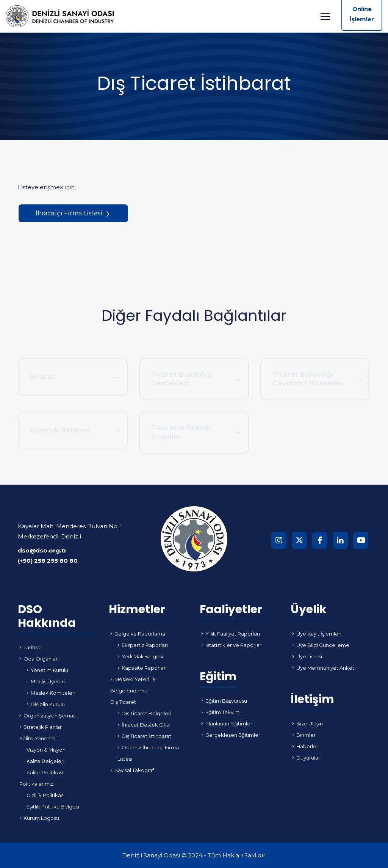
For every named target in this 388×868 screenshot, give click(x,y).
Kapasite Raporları (142, 668)
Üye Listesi (307, 656)
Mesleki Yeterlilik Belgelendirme (133, 685)
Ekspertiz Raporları (143, 645)
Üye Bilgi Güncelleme (321, 645)
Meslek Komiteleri (51, 693)
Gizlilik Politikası (45, 795)
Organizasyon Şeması (48, 716)
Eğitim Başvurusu (224, 701)
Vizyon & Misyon (46, 750)
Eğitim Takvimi (221, 712)
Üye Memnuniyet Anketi (324, 668)
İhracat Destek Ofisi (144, 725)
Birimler (304, 735)
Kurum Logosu (39, 818)
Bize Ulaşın (307, 724)
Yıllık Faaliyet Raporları (231, 634)
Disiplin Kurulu (46, 704)
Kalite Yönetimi (38, 738)
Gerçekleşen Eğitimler (231, 735)
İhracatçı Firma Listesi (72, 213)
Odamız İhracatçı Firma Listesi (148, 753)
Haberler (305, 746)
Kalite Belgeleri (45, 761)
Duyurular (306, 758)
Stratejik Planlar (41, 727)
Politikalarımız (36, 784)
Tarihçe (31, 647)
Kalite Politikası (45, 772)
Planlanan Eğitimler (227, 724)
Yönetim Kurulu (47, 670)
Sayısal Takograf (132, 770)
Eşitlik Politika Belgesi (53, 807)
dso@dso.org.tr (42, 550)
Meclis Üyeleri (46, 681)
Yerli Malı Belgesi (140, 656)
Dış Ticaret (123, 702)
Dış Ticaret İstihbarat (144, 736)
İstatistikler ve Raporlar (231, 645)
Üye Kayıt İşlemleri (317, 634)
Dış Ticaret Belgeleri (144, 713)
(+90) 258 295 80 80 (48, 561)
